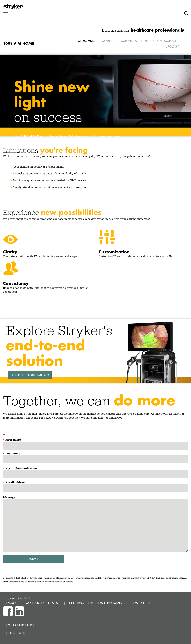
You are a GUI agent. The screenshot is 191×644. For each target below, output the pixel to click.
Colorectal (129, 41)
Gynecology (167, 41)
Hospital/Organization (21, 468)
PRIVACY (11, 603)
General (108, 41)
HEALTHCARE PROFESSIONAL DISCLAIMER (96, 603)
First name (13, 440)
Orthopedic (86, 41)
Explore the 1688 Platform (30, 375)
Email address (16, 482)
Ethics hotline (16, 633)
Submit (33, 559)
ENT (147, 41)
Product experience (20, 625)
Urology (172, 47)
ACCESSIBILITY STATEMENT (43, 603)
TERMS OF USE (141, 603)
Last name (13, 454)
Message (9, 497)
